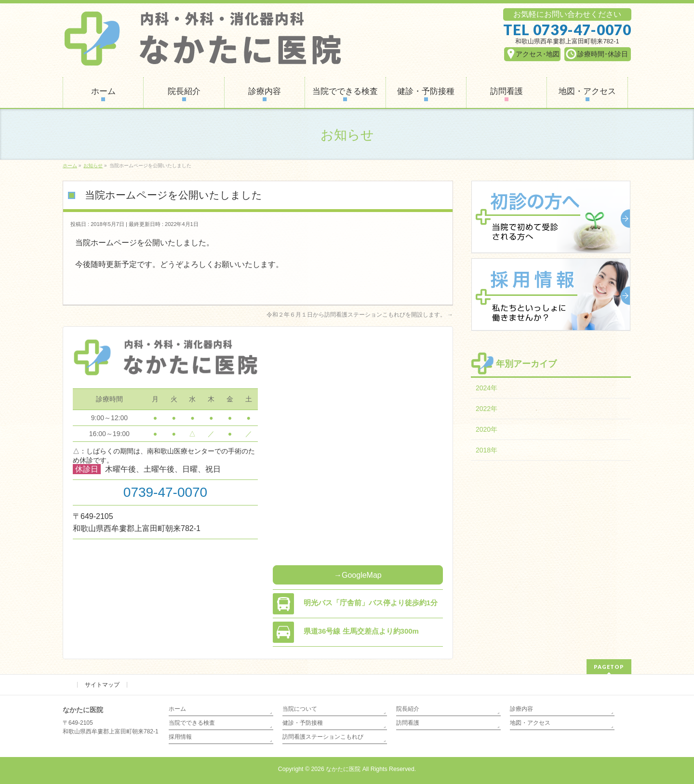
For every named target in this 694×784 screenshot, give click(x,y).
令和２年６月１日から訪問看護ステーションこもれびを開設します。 (360, 315)
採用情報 (180, 737)
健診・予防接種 (303, 723)
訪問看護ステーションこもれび (323, 737)
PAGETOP (609, 667)
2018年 (487, 450)
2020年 (487, 429)
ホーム (177, 709)
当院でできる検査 (192, 723)
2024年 (487, 388)
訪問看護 (408, 723)
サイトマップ (102, 685)
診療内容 (521, 709)
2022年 (487, 409)
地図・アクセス (530, 723)
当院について (300, 709)
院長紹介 (408, 709)
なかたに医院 (343, 769)
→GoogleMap (358, 575)
